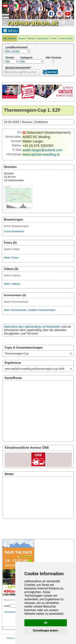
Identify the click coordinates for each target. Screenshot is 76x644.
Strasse (22, 38)
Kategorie (26, 58)
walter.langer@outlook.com (43, 150)
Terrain (10, 58)
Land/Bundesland (16, 47)
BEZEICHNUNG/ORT (18, 68)
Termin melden (66, 38)
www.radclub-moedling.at (41, 154)
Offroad (31, 38)
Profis (54, 38)
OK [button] (46, 623)
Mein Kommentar (15, 310)
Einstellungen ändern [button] (46, 631)
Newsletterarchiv (12, 612)
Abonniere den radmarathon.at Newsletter (32, 327)
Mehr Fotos (11, 258)
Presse (10, 638)
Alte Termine (53, 58)
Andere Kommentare (42, 310)
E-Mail (7, 606)
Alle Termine (9, 38)
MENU (11, 30)
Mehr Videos (12, 284)
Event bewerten (14, 231)
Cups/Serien (43, 38)
